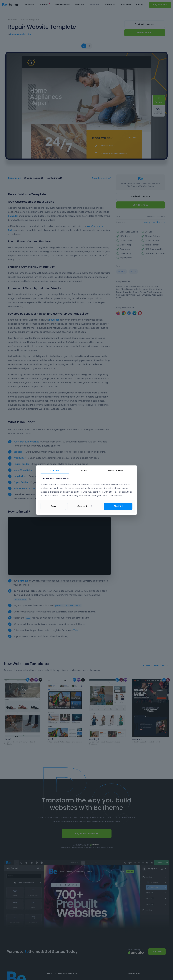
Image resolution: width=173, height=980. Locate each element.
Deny (53, 506)
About (115, 471)
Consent (55, 471)
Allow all (118, 506)
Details (83, 471)
